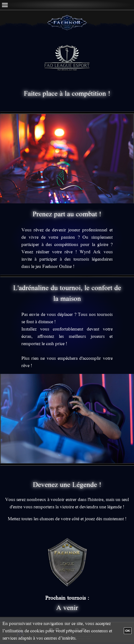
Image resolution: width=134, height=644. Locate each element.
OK (128, 631)
